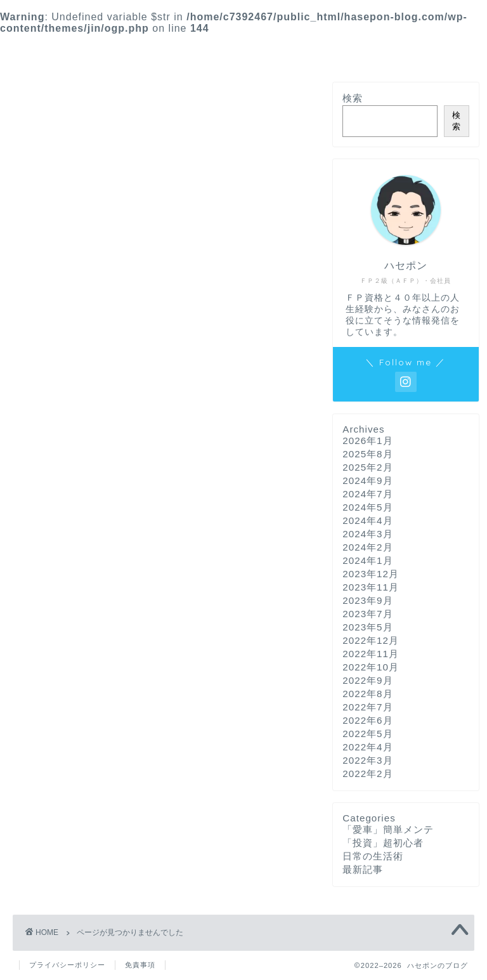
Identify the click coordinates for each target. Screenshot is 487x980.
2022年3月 (367, 760)
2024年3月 (367, 534)
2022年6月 (367, 720)
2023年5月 (367, 627)
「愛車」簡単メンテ (87, 589)
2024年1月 (367, 560)
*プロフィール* (360, 50)
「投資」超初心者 (81, 605)
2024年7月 (367, 494)
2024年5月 (367, 507)
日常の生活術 (70, 623)
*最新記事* (184, 50)
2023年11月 (371, 587)
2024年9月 (367, 480)
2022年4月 (367, 747)
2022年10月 (371, 667)
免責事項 (140, 965)
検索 (353, 98)
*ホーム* (114, 50)
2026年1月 (367, 441)
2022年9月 (367, 680)
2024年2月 (367, 547)
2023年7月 (367, 614)
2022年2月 (367, 774)
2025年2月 (367, 467)
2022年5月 (367, 734)
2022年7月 (367, 707)
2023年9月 (367, 600)
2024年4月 (367, 520)
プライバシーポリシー (67, 965)
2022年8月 (367, 694)
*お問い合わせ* (268, 50)
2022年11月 (371, 654)
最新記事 (60, 640)
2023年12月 (371, 574)
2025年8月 (367, 454)
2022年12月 (371, 640)
